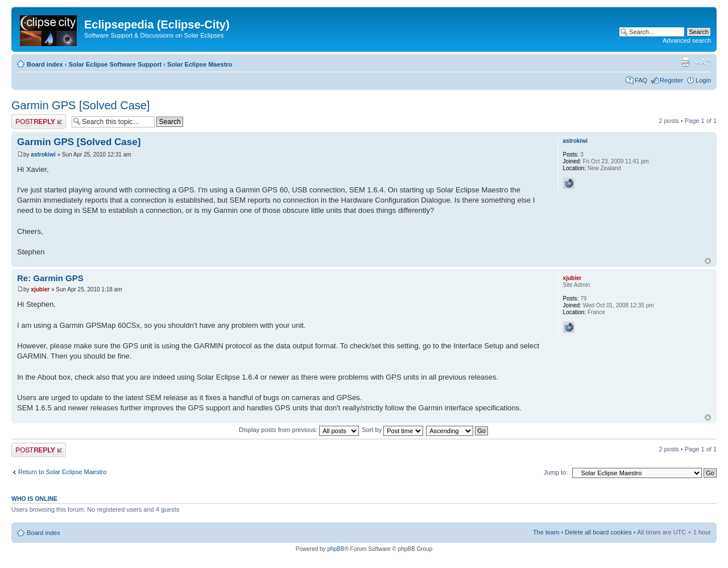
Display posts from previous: (299, 430)
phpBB (336, 549)
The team (546, 532)
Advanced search (687, 40)
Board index (45, 64)
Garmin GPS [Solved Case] (80, 105)
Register (671, 80)
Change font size (703, 62)
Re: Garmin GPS (50, 278)
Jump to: (556, 472)
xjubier (40, 289)
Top (708, 261)
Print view (685, 62)
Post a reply (39, 122)
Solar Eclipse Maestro (200, 64)
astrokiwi (43, 155)
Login (703, 80)
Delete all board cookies (598, 532)
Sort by (392, 430)
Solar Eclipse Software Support (115, 64)
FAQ (641, 80)
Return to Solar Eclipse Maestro (62, 472)
